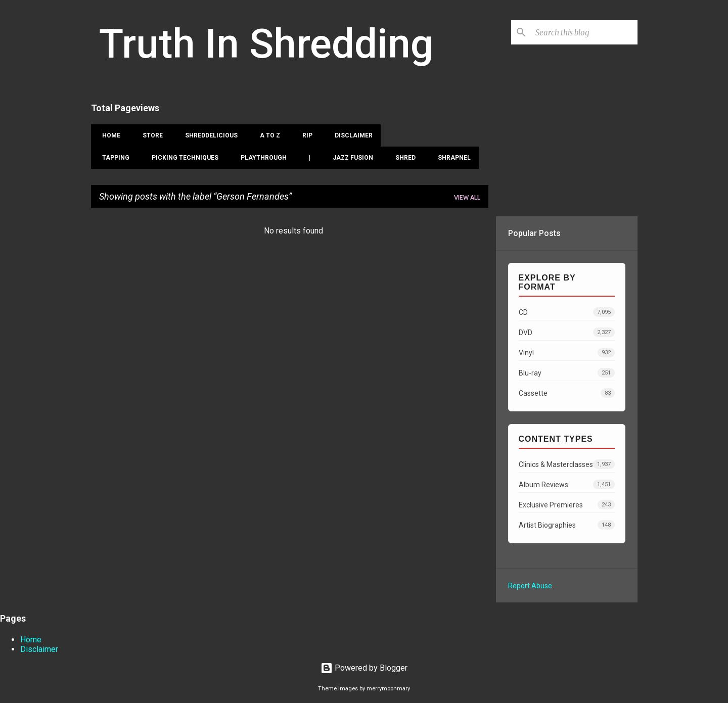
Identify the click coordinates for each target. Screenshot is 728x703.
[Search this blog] (584, 32)
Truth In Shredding (266, 44)
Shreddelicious (208, 135)
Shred (402, 158)
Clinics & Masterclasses (567, 464)
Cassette (567, 393)
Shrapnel (451, 158)
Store (150, 135)
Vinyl (567, 353)
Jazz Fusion (350, 158)
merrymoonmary (388, 689)
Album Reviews (567, 484)
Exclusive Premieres (567, 505)
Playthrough (261, 158)
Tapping (113, 158)
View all (467, 197)
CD (567, 312)
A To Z (267, 135)
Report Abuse (530, 586)
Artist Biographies (567, 525)
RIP (304, 135)
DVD (567, 332)
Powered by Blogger (364, 668)
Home (108, 135)
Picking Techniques (182, 158)
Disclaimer (351, 135)
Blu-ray (567, 373)
